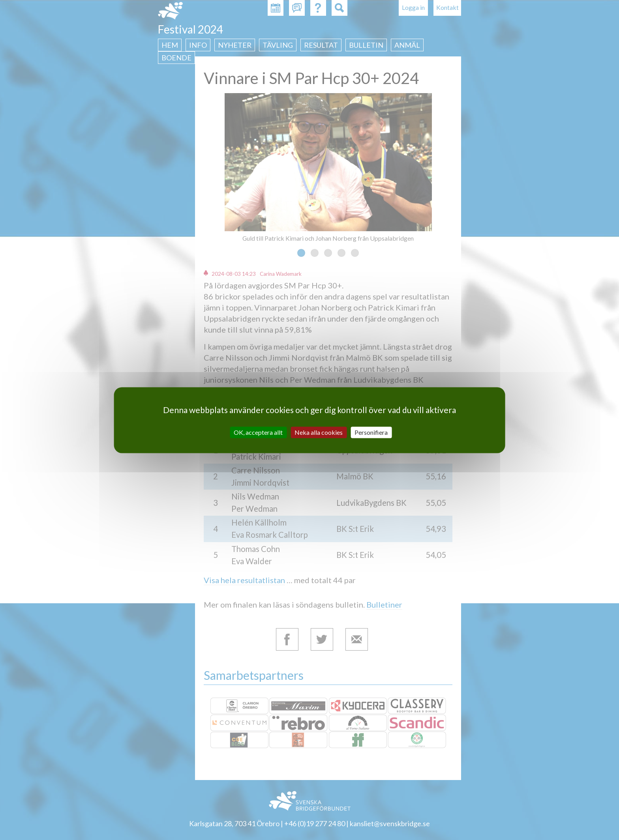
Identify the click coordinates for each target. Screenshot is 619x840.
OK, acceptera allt (258, 432)
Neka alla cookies (319, 432)
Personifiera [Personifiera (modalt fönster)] (371, 432)
